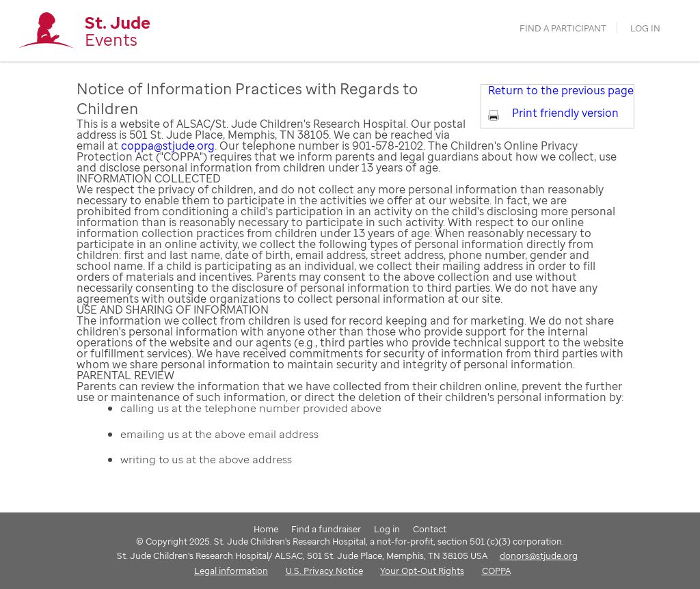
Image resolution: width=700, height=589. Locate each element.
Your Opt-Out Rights (422, 571)
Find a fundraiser (326, 529)
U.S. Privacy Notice (324, 571)
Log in (645, 28)
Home (266, 529)
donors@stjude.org (539, 556)
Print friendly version (565, 113)
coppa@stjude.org (168, 146)
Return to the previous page (561, 90)
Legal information (231, 571)
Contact (430, 529)
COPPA (496, 571)
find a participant (563, 28)
